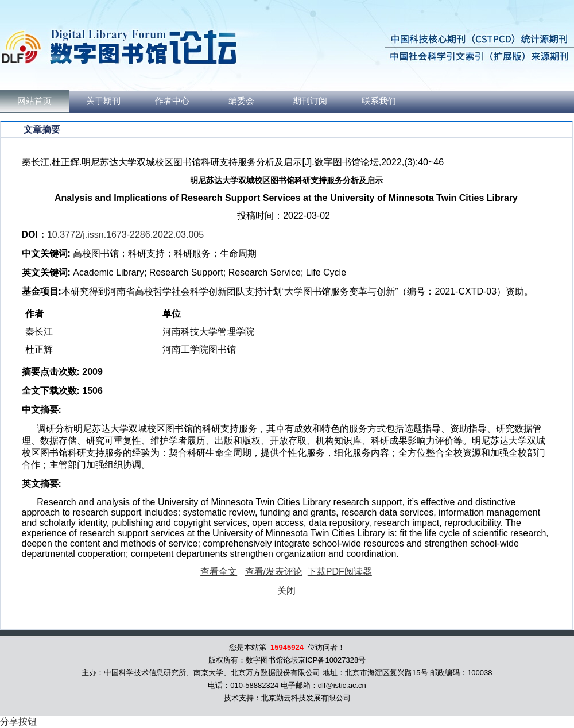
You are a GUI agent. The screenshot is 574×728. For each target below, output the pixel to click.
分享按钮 (18, 721)
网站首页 (34, 101)
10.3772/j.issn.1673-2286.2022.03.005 (125, 235)
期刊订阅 (310, 101)
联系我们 (379, 101)
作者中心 (172, 101)
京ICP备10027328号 (332, 660)
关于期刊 (103, 101)
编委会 (241, 101)
